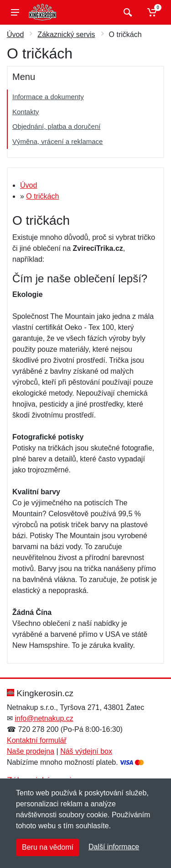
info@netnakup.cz (44, 718)
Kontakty (26, 112)
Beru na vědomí (48, 847)
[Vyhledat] (127, 12)
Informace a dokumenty (48, 97)
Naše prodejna (31, 751)
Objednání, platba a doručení (56, 126)
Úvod (15, 34)
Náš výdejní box (86, 751)
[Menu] (15, 12)
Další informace (114, 847)
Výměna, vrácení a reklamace (57, 141)
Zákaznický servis (66, 34)
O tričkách (42, 196)
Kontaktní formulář (37, 740)
